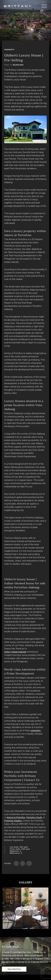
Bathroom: (15, 853)
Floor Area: (15, 849)
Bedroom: (14, 851)
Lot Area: (14, 847)
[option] (26, 908)
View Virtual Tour (14, 969)
